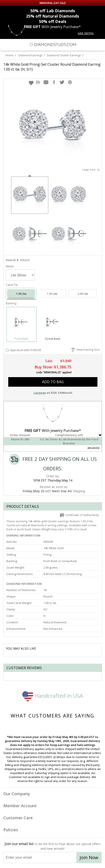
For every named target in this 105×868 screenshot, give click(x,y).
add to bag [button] (53, 382)
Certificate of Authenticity (80, 515)
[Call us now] (91, 44)
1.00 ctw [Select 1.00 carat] (21, 294)
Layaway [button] (40, 393)
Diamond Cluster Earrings (64, 55)
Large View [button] (91, 170)
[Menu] (5, 45)
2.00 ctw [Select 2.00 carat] (83, 294)
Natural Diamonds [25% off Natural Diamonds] (52, 16)
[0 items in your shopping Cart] (99, 45)
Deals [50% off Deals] (53, 21)
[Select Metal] (20, 275)
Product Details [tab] (23, 506)
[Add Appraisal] (7, 350)
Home (10, 55)
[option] (30, 195)
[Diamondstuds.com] (52, 45)
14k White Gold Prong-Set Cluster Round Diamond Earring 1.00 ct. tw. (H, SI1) (52, 67)
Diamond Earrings (30, 55)
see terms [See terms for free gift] (86, 33)
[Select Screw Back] (53, 322)
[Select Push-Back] (21, 322)
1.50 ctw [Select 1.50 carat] (52, 294)
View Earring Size (86, 350)
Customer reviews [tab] (24, 668)
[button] (31, 83)
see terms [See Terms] (93, 447)
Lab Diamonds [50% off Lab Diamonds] (53, 11)
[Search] (14, 44)
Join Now (89, 857)
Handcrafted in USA (53, 696)
